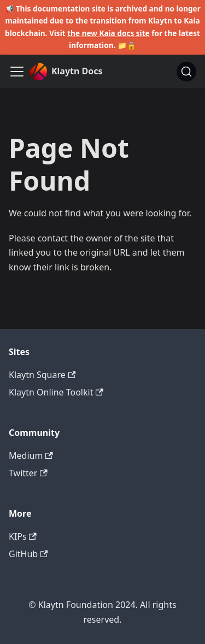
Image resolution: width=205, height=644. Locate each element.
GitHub (28, 554)
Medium (31, 456)
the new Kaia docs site (109, 33)
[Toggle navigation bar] (17, 72)
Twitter (28, 473)
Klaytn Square (42, 375)
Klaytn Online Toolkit (56, 392)
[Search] (186, 72)
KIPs (23, 536)
